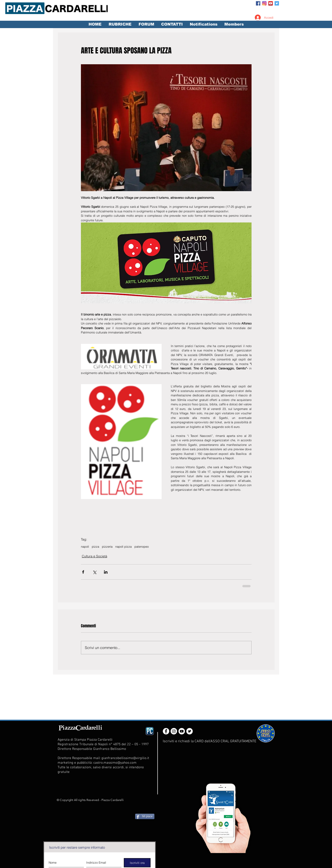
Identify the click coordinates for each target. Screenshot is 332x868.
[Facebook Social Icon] (258, 3)
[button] (120, 24)
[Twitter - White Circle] (190, 731)
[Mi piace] (145, 816)
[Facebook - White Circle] (166, 731)
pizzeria (107, 547)
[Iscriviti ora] (137, 863)
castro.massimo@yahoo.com (115, 763)
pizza (95, 547)
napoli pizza (123, 547)
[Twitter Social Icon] (277, 3)
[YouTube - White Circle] (182, 731)
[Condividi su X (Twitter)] (94, 572)
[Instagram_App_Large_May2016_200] (264, 3)
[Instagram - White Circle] (174, 731)
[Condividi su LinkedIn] (106, 572)
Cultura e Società (95, 556)
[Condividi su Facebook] (83, 572)
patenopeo (142, 547)
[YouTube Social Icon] (271, 3)
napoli (85, 547)
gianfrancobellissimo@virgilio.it (125, 758)
